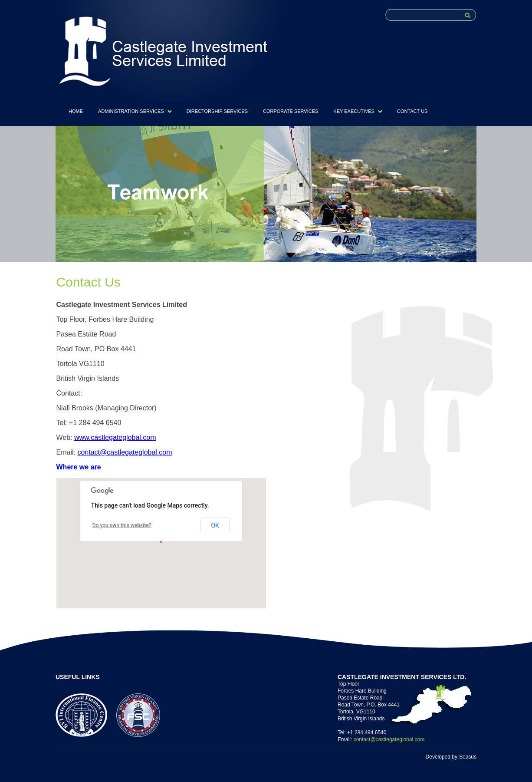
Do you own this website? (122, 525)
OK (215, 525)
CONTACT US (412, 111)
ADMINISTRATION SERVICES (131, 111)
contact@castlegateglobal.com (125, 452)
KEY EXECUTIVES (354, 111)
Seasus (468, 757)
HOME (76, 111)
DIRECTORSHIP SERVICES (217, 111)
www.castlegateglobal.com (115, 437)
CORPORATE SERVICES (291, 111)
